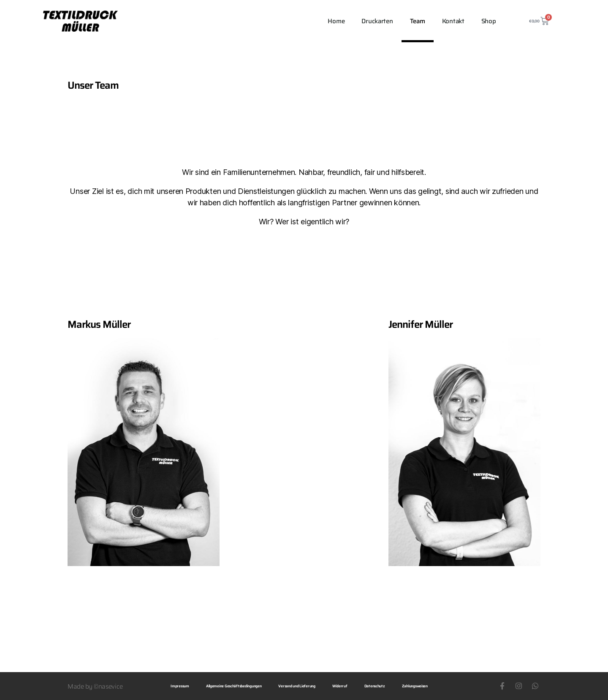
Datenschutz (375, 686)
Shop (489, 21)
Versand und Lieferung (297, 686)
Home (336, 21)
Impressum (180, 686)
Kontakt (453, 21)
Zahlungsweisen (415, 686)
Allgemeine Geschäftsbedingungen (234, 686)
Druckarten (377, 21)
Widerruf (340, 686)
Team (418, 21)
